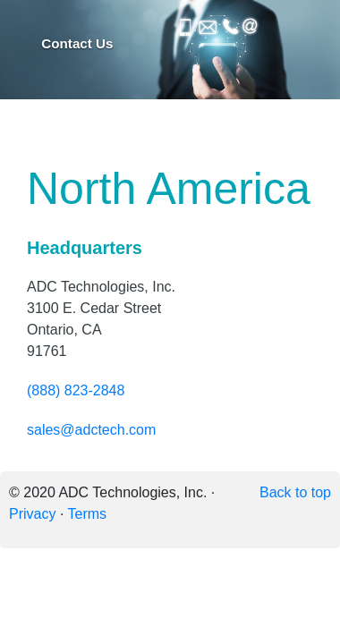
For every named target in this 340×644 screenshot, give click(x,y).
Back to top (295, 492)
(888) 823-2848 (76, 390)
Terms (88, 514)
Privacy (32, 514)
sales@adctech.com (91, 430)
